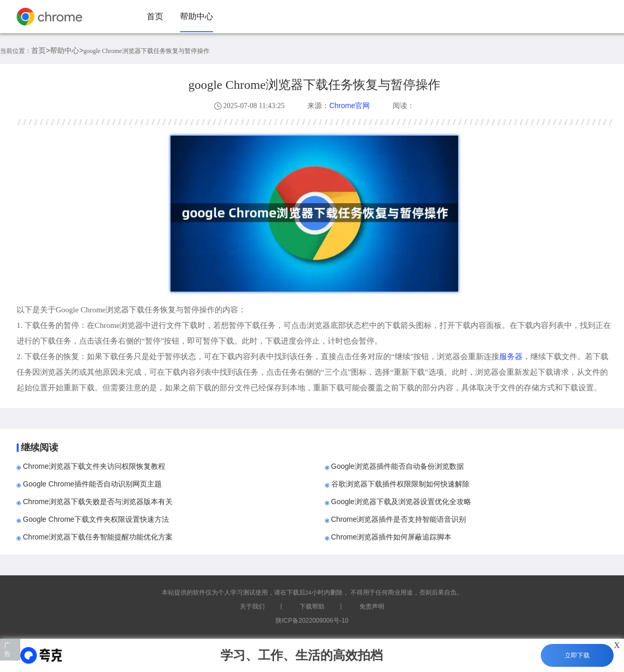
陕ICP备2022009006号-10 (312, 621)
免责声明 (372, 607)
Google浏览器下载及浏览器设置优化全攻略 (401, 502)
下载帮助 (312, 607)
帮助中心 (197, 16)
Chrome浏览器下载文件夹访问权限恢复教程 (94, 466)
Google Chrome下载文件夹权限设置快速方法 (96, 519)
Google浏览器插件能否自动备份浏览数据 (398, 466)
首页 (155, 16)
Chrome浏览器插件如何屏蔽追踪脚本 (392, 537)
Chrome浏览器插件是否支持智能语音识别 (399, 519)
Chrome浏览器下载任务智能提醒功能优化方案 (98, 537)
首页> (41, 50)
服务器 (511, 356)
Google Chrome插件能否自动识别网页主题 (92, 484)
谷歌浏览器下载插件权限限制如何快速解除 (400, 484)
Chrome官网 (349, 106)
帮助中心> (67, 50)
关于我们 (252, 607)
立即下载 (577, 655)
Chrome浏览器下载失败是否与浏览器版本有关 (98, 502)
